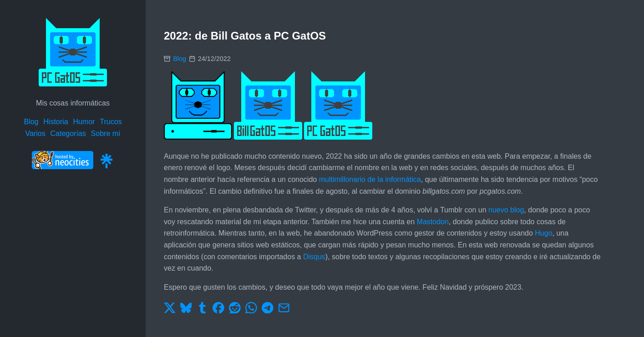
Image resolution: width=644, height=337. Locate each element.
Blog (31, 122)
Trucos (111, 122)
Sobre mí (106, 133)
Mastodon (433, 222)
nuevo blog (506, 210)
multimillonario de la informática (370, 179)
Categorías (68, 133)
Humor (84, 122)
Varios (35, 133)
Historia (56, 122)
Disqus (314, 257)
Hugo (543, 233)
